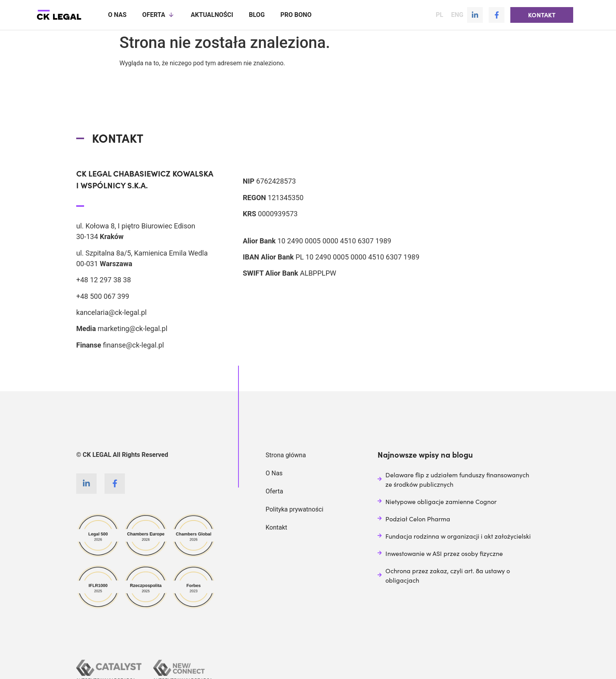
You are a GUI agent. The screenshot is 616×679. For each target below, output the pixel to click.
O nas (117, 15)
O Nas (274, 473)
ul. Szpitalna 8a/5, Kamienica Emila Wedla (142, 253)
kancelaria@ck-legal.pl (111, 312)
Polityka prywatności (294, 509)
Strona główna (286, 455)
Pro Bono (296, 15)
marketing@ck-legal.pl (132, 328)
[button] (542, 15)
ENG (457, 15)
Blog (257, 15)
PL (439, 15)
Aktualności (212, 15)
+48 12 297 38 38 (104, 279)
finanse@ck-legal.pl (134, 345)
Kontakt (276, 527)
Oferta (159, 15)
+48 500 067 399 (103, 296)
